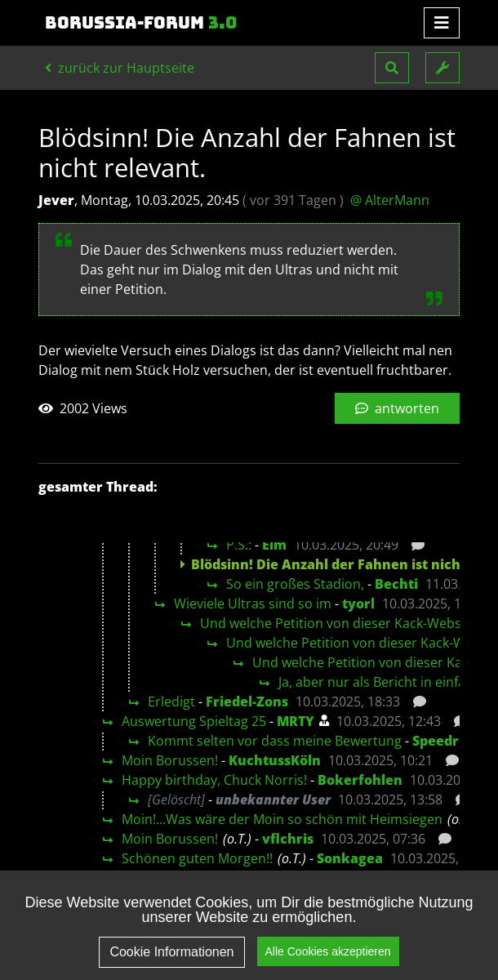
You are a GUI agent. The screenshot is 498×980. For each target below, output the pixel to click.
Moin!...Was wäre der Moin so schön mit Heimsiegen (282, 819)
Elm (274, 545)
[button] (392, 68)
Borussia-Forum (141, 23)
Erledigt (171, 702)
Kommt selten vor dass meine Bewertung (275, 741)
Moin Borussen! (170, 760)
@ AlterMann (390, 200)
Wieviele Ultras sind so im (253, 604)
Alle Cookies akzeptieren (328, 951)
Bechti (396, 584)
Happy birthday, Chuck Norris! (214, 780)
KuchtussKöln (275, 760)
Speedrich (446, 741)
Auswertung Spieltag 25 (194, 721)
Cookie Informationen (171, 952)
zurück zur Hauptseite (120, 68)
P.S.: (239, 545)
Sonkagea (350, 858)
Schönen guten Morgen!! (197, 858)
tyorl (358, 604)
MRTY (296, 721)
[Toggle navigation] (442, 23)
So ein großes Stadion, (295, 584)
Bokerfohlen (360, 780)
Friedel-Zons (247, 702)
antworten (397, 408)
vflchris (288, 839)
